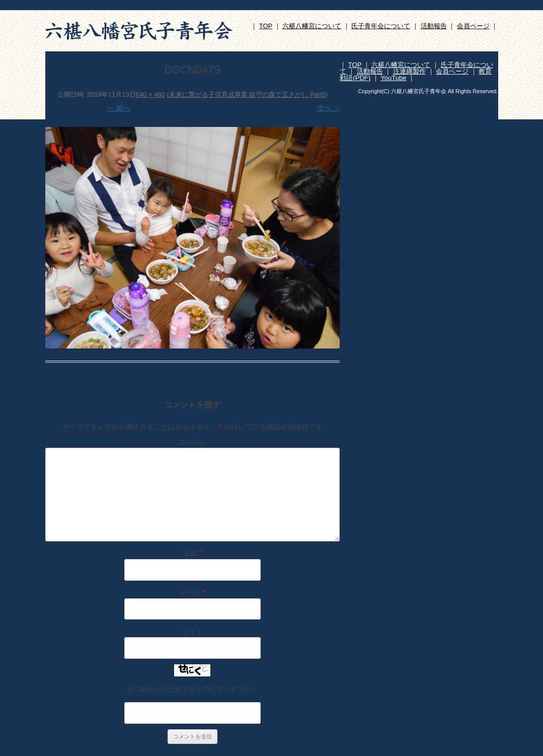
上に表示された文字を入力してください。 (192, 689)
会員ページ (473, 26)
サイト (192, 631)
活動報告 (434, 26)
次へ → (329, 108)
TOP (266, 26)
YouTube (393, 78)
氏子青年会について (381, 26)
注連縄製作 (409, 71)
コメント (192, 442)
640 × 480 (150, 94)
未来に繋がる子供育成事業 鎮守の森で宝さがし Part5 (247, 94)
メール (192, 592)
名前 (192, 553)
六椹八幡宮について (312, 26)
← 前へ (119, 108)
